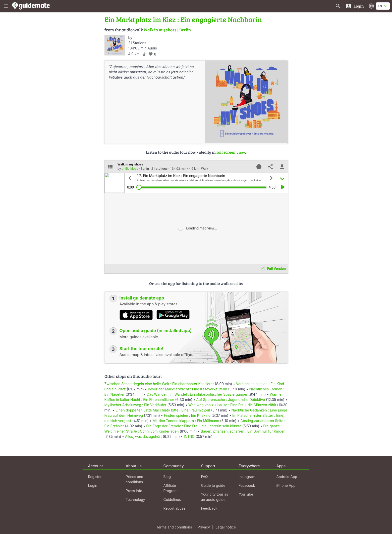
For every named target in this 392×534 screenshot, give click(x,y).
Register (95, 477)
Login (93, 485)
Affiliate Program (171, 488)
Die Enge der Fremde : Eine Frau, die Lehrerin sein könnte (194, 426)
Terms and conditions (174, 527)
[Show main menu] (6, 6)
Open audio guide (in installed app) (156, 331)
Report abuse (175, 508)
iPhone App (286, 485)
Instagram (247, 477)
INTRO (189, 436)
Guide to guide (213, 485)
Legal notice (226, 527)
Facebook (247, 485)
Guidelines (172, 499)
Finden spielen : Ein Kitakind (187, 415)
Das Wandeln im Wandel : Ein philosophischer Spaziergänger (197, 394)
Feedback (209, 508)
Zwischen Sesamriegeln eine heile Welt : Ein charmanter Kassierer (159, 384)
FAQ (205, 477)
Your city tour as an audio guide (215, 497)
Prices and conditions (135, 479)
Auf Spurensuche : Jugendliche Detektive (231, 400)
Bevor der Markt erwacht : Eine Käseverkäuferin (188, 389)
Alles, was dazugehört (144, 436)
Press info (134, 491)
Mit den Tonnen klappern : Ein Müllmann (186, 421)
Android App (287, 477)
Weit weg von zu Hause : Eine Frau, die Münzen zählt (232, 405)
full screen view (231, 152)
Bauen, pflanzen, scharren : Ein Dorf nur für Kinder (243, 431)
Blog (167, 477)
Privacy (204, 527)
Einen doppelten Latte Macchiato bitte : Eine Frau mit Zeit (163, 410)
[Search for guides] (338, 6)
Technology (135, 499)
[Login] (355, 6)
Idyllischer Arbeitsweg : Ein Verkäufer (135, 405)
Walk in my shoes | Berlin (167, 30)
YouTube (246, 494)
